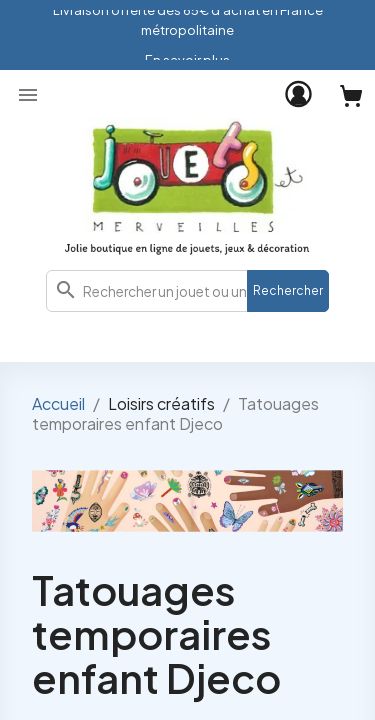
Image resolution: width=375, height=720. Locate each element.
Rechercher (288, 290)
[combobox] (187, 291)
